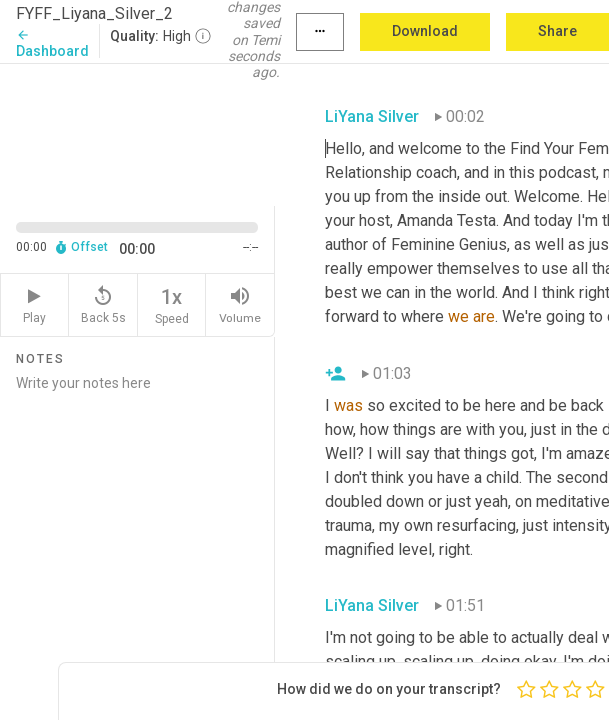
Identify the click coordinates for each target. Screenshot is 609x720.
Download (425, 31)
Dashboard (52, 43)
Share (557, 31)
